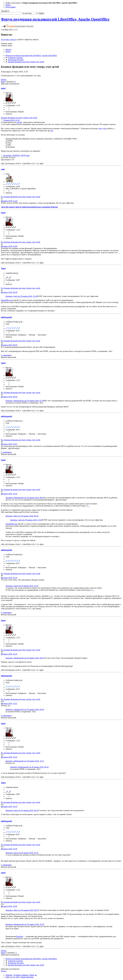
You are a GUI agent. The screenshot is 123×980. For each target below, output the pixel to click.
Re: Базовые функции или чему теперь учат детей (21, 197)
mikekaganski (6, 317)
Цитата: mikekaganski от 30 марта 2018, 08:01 (25, 498)
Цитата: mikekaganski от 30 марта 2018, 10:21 (25, 761)
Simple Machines (27, 977)
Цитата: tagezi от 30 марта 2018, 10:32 (22, 853)
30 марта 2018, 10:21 (9, 703)
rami (3, 169)
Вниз (3, 82)
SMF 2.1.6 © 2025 (13, 977)
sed (104, 128)
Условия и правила (21, 975)
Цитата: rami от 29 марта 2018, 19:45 (21, 296)
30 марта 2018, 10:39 (9, 849)
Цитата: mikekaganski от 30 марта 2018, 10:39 (25, 924)
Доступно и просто (8, 40)
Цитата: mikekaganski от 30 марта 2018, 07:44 (25, 401)
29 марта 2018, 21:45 (9, 201)
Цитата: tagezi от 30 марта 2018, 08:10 (22, 810)
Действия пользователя (10, 84)
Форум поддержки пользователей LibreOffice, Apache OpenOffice (55, 19)
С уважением (6, 355)
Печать (4, 80)
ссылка (19, 122)
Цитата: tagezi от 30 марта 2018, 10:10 (22, 586)
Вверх (3, 953)
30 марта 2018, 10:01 (9, 444)
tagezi (3, 88)
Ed (52, 131)
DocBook (19, 936)
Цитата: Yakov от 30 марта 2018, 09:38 (22, 516)
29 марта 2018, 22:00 (9, 246)
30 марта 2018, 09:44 (9, 345)
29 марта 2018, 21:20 (11, 120)
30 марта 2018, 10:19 (9, 654)
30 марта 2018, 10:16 (9, 578)
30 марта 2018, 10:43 (9, 906)
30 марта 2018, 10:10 (9, 494)
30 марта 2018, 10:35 (9, 806)
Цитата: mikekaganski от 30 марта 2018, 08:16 (25, 658)
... (89, 506)
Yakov (3, 268)
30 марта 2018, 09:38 (9, 292)
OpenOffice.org (7, 300)
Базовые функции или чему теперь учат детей (19, 118)
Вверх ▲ (33, 975)
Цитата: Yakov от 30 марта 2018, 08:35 (22, 910)
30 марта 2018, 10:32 (9, 757)
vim (100, 128)
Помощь (9, 975)
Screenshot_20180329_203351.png (15, 155)
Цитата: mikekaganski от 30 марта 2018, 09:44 (25, 710)
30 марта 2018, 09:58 (9, 397)
